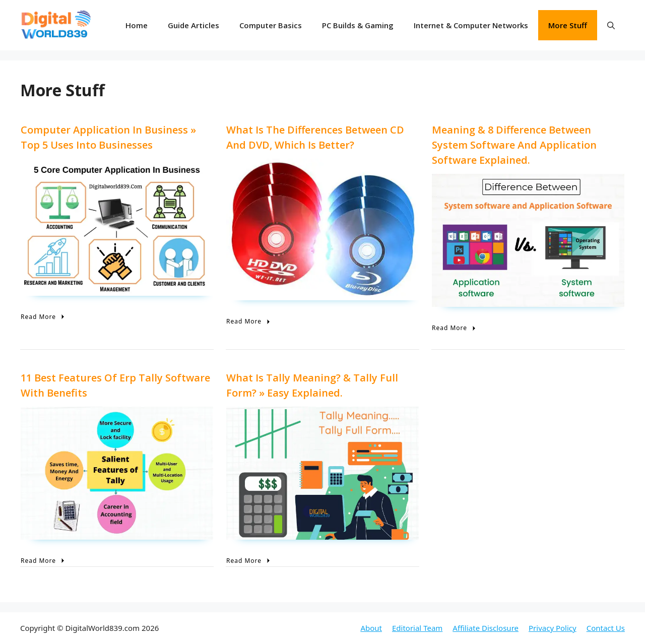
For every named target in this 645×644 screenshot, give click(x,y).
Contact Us (606, 628)
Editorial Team (417, 628)
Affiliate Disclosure (486, 628)
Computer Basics (271, 25)
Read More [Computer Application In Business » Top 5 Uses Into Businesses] (44, 317)
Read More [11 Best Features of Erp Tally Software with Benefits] (44, 561)
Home (137, 25)
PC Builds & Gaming (358, 25)
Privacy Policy (553, 628)
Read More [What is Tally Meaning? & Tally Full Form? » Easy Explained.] (249, 561)
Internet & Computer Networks (471, 25)
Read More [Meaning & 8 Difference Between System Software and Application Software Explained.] (455, 328)
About (371, 628)
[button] (611, 25)
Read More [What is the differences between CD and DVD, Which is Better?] (249, 321)
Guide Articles (193, 25)
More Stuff (568, 25)
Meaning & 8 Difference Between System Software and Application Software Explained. (514, 145)
